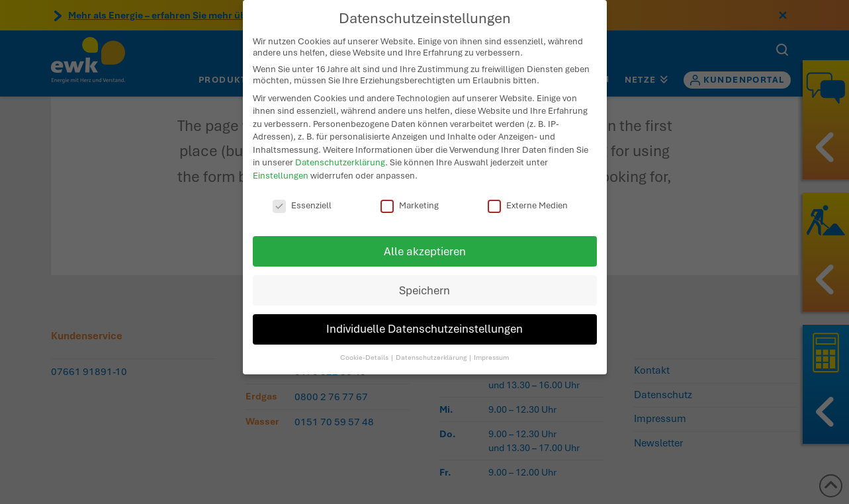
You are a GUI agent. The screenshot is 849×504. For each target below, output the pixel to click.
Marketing (410, 193)
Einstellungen (281, 163)
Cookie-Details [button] (365, 345)
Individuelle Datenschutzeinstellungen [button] (424, 316)
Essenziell (302, 193)
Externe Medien (528, 193)
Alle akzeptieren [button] (425, 238)
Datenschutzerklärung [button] (432, 345)
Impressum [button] (491, 345)
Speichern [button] (424, 277)
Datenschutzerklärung (340, 150)
